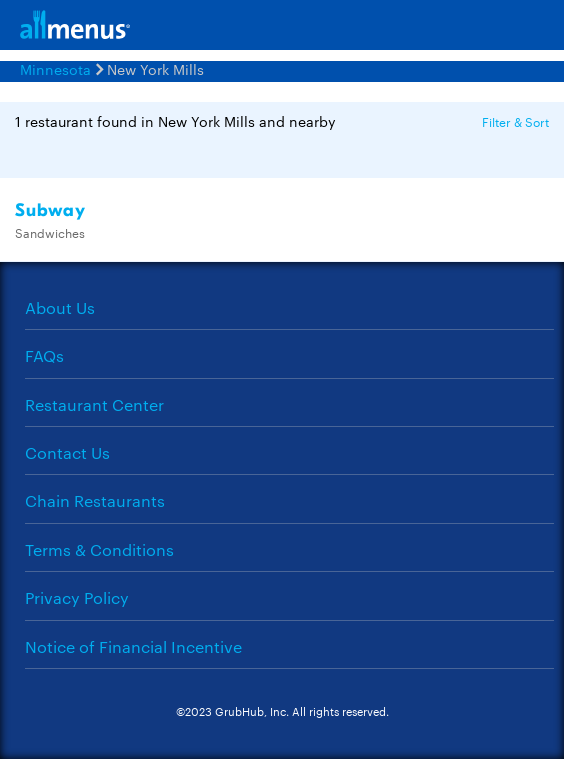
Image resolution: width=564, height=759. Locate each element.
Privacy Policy (77, 597)
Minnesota (55, 69)
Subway (50, 210)
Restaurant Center (94, 404)
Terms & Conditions (99, 549)
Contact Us (67, 452)
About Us (60, 307)
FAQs (44, 355)
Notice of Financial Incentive (133, 646)
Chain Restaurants (95, 500)
